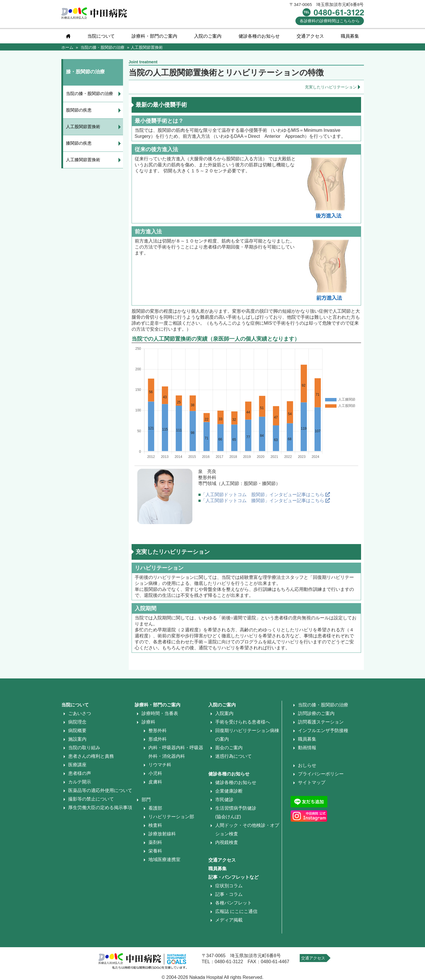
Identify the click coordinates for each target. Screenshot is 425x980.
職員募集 (350, 36)
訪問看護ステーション (321, 722)
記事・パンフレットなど (233, 877)
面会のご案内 (229, 748)
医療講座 (77, 765)
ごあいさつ (80, 713)
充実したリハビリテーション (331, 87)
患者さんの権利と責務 (91, 756)
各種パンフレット (233, 903)
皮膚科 (155, 782)
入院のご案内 (208, 36)
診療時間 (330, 21)
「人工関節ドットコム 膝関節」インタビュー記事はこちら (265, 501)
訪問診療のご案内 (316, 713)
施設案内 (77, 739)
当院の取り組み (84, 748)
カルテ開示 (80, 782)
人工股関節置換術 (83, 127)
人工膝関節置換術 (83, 160)
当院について (101, 36)
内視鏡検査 (227, 842)
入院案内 (224, 713)
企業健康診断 (229, 791)
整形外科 (158, 731)
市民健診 (224, 800)
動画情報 (307, 748)
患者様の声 (80, 773)
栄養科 (155, 851)
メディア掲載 (229, 920)
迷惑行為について (233, 756)
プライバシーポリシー (321, 774)
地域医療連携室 (164, 859)
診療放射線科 (162, 834)
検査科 (155, 825)
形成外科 (158, 739)
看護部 (155, 808)
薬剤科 (155, 842)
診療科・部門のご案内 (154, 36)
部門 (146, 800)
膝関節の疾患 (79, 143)
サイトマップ (312, 782)
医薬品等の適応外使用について (100, 790)
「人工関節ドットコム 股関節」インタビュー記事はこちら (265, 495)
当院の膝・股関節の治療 (89, 93)
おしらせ (307, 765)
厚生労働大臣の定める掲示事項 (100, 808)
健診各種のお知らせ (259, 36)
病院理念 (77, 722)
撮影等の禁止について (91, 799)
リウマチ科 (160, 765)
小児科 (155, 773)
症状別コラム (229, 886)
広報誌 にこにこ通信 (236, 911)
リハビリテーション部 (171, 817)
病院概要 (77, 731)
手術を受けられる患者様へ (243, 722)
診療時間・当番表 (160, 713)
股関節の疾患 (79, 110)
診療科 (148, 722)
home (68, 36)
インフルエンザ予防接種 (323, 731)
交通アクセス (310, 36)
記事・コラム (229, 894)
